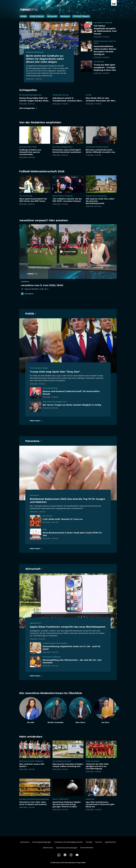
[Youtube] (77, 855)
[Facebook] (65, 855)
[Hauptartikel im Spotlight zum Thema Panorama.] (34, 441)
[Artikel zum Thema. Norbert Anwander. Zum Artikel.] (56, 710)
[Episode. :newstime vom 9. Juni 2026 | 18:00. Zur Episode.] (68, 257)
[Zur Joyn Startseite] (114, 3)
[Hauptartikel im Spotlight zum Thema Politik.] (31, 314)
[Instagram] (71, 855)
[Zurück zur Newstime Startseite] (29, 9)
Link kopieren (27, 294)
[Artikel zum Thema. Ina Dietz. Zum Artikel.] (105, 710)
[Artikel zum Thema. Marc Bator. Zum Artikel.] (80, 710)
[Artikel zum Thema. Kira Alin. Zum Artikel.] (31, 710)
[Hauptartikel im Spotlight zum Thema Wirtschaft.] (34, 569)
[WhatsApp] (59, 855)
